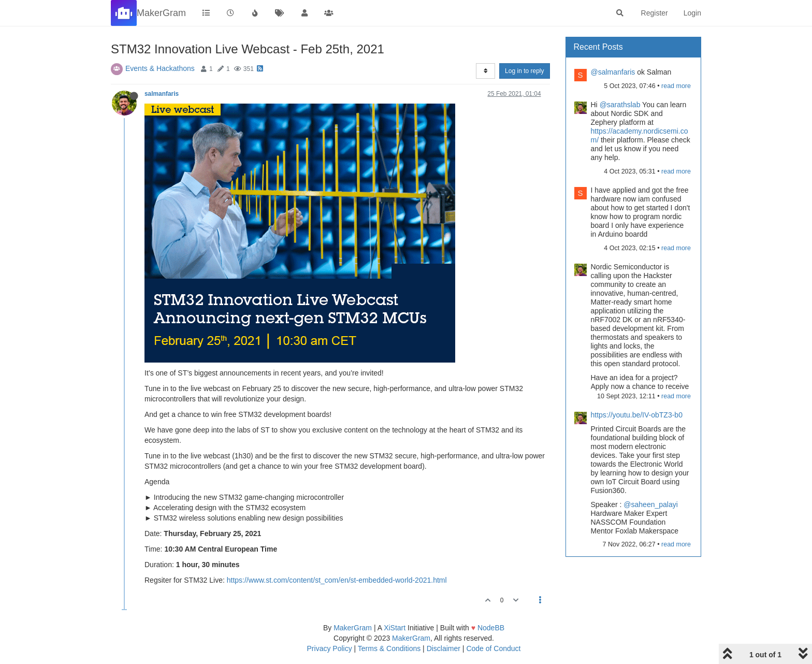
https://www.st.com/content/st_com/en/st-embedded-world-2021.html (337, 580)
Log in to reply (524, 71)
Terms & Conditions (389, 648)
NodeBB (491, 628)
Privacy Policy (330, 648)
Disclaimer (444, 648)
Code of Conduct (493, 648)
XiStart (395, 628)
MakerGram (353, 628)
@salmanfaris (613, 72)
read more (676, 86)
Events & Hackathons (160, 68)
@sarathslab (620, 105)
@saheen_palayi (651, 504)
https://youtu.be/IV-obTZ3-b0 (637, 415)
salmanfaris (162, 94)
